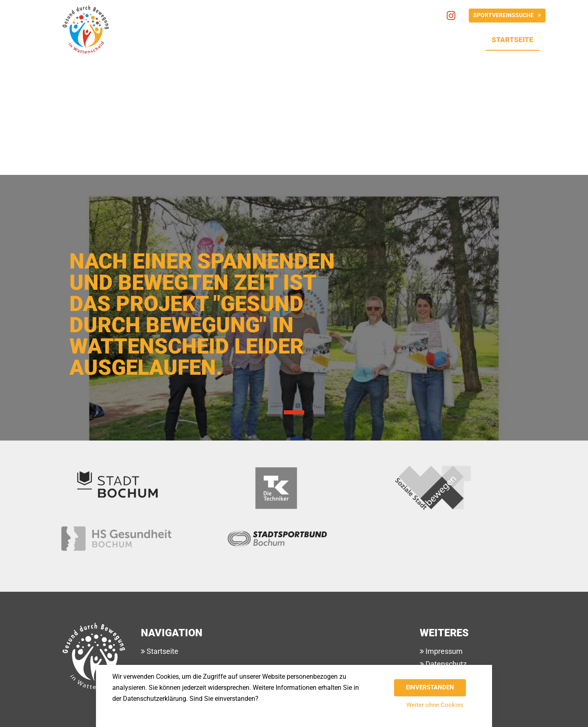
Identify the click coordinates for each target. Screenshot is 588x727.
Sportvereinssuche (503, 15)
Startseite (516, 38)
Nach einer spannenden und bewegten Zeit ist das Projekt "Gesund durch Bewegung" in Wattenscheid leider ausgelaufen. (202, 314)
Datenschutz (445, 664)
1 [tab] (294, 412)
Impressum (443, 651)
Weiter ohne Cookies (435, 705)
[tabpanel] (294, 253)
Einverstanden (430, 687)
